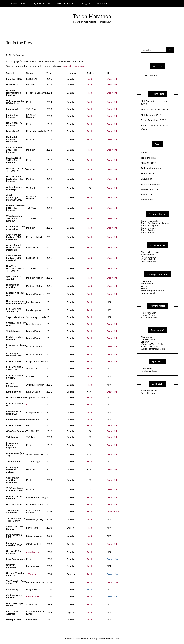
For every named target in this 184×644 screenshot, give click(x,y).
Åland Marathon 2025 (153, 120)
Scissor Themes (81, 638)
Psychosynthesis (149, 371)
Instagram (86, 3)
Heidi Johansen (148, 313)
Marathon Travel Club (152, 344)
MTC (29, 404)
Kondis (144, 288)
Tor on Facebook (149, 221)
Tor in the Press (149, 158)
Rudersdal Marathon (151, 168)
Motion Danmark (149, 346)
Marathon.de (147, 254)
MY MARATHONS (18, 3)
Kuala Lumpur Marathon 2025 (155, 127)
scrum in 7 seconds (150, 184)
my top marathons (42, 3)
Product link (113, 511)
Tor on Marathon (92, 16)
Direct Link (113, 582)
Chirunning (146, 179)
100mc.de (31, 574)
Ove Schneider (148, 261)
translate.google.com (74, 66)
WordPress (116, 638)
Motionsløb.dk (148, 259)
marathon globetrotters (153, 291)
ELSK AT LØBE (148, 163)
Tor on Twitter (148, 230)
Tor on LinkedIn (149, 228)
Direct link (112, 79)
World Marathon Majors (153, 349)
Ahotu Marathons (150, 252)
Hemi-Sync (146, 368)
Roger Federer (148, 393)
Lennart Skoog (148, 315)
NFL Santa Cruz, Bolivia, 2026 (154, 103)
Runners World (148, 293)
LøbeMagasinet (149, 339)
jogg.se (144, 286)
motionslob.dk (34, 596)
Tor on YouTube (148, 232)
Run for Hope (148, 173)
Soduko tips (147, 194)
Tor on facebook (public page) (156, 223)
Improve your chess (151, 189)
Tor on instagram (149, 225)
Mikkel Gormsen (149, 317)
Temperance (147, 200)
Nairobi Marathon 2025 (154, 110)
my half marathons (66, 3)
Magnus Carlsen (149, 391)
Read (89, 79)
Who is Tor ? (103, 3)
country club (147, 284)
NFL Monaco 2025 (152, 115)
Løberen (145, 342)
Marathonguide (149, 257)
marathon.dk (33, 552)
